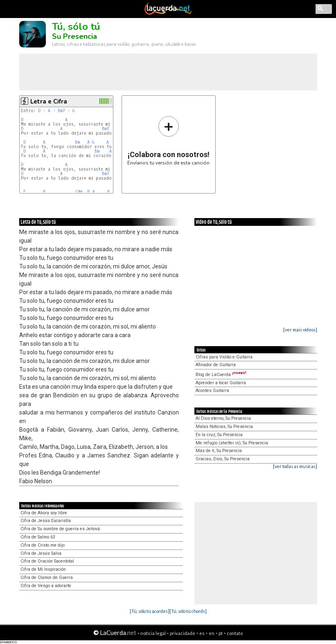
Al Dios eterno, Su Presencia (223, 418)
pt (221, 633)
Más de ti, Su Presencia (219, 451)
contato (235, 633)
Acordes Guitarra (212, 391)
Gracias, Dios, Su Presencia (223, 459)
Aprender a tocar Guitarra (221, 383)
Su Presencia (74, 36)
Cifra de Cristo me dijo (43, 545)
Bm (77, 142)
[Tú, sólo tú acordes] (150, 611)
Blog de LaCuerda (221, 375)
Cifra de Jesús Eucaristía (46, 521)
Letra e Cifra (49, 101)
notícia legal (153, 633)
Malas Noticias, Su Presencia (224, 427)
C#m (79, 192)
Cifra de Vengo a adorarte (46, 586)
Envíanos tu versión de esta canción (168, 141)
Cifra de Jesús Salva (41, 553)
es (202, 633)
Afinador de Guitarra (216, 365)
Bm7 (61, 111)
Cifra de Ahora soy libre (44, 513)
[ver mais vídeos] (300, 330)
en (212, 633)
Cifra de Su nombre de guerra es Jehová (60, 529)
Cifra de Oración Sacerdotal (47, 561)
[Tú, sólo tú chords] (188, 611)
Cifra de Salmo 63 (38, 537)
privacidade (183, 633)
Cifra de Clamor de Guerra (47, 578)
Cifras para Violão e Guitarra (224, 357)
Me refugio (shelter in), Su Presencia (232, 443)
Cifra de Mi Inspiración (43, 569)
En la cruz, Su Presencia (219, 435)
